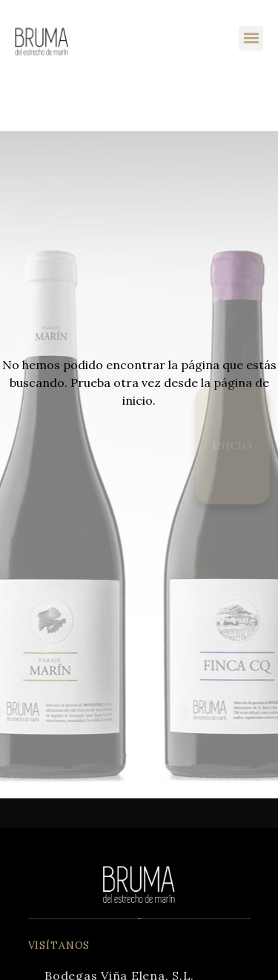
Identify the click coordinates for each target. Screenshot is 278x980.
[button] (251, 38)
